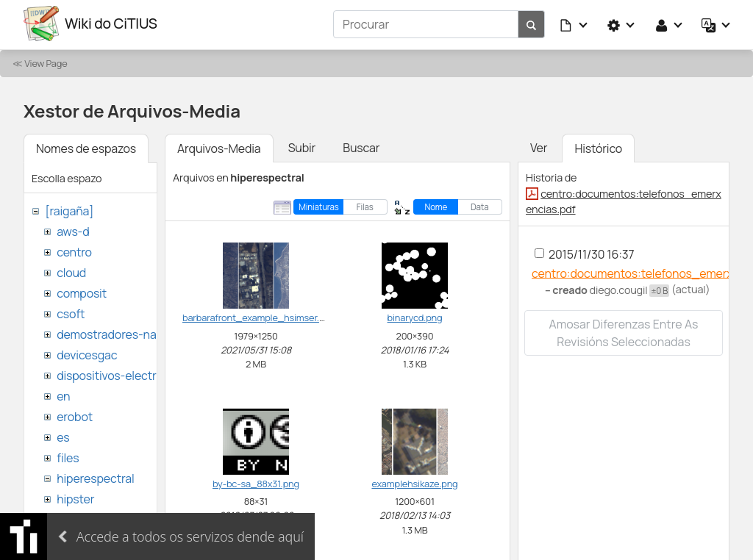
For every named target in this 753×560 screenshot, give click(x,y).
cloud (71, 270)
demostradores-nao (110, 332)
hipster (75, 497)
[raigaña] (69, 209)
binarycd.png (415, 316)
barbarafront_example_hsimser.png (259, 316)
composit (82, 291)
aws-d (73, 229)
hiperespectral (95, 476)
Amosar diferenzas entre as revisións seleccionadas (624, 331)
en (63, 394)
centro (74, 250)
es (63, 435)
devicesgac (87, 353)
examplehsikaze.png (414, 481)
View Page (46, 61)
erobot (75, 414)
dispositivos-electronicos (124, 373)
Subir (302, 146)
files (68, 456)
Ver (539, 146)
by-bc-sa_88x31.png (256, 481)
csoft (71, 312)
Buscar (361, 146)
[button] (574, 24)
